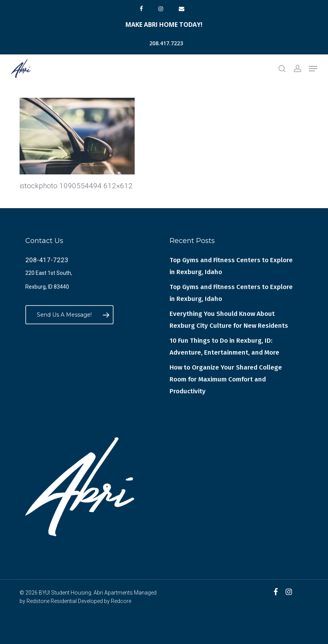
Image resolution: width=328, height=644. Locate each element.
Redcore (121, 601)
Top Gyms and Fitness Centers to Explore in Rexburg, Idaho (231, 266)
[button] (313, 69)
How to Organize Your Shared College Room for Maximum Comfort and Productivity (226, 379)
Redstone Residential (52, 601)
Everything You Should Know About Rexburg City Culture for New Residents (229, 320)
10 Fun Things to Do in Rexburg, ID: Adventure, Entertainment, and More (224, 347)
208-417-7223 (47, 260)
